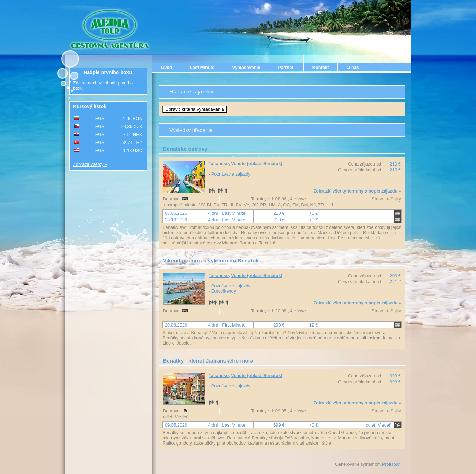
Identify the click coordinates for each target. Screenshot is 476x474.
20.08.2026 (176, 325)
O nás (353, 67)
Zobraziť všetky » (90, 164)
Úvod (167, 67)
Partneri (286, 67)
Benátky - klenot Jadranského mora (208, 361)
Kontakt (321, 67)
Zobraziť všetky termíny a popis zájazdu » (357, 191)
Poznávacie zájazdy (231, 174)
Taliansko (219, 164)
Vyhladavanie (246, 67)
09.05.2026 (176, 425)
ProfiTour (391, 464)
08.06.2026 (176, 213)
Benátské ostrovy (185, 149)
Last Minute (202, 67)
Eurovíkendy (224, 291)
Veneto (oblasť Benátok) (257, 164)
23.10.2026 (176, 220)
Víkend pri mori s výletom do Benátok (211, 261)
